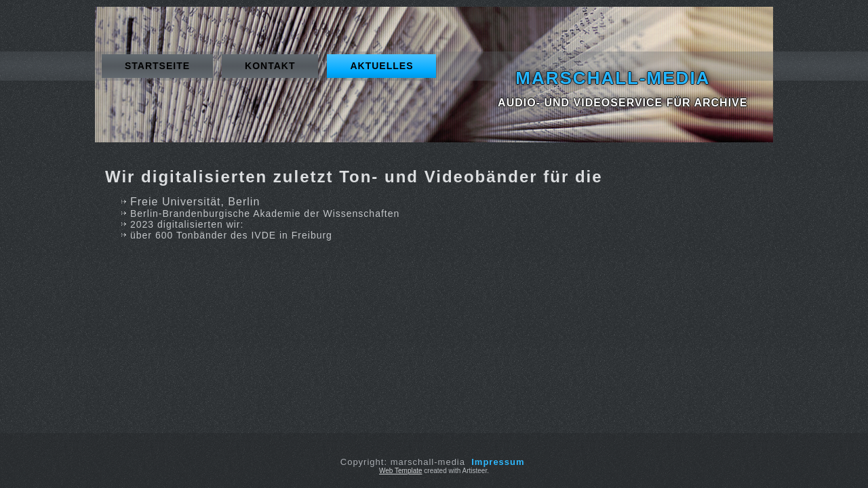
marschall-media (613, 78)
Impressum (498, 462)
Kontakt (270, 66)
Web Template (401, 471)
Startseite (157, 66)
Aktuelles (381, 66)
